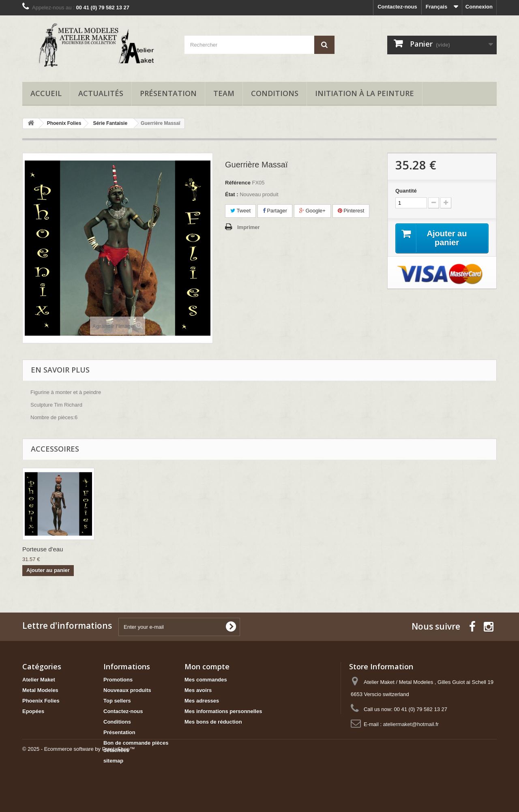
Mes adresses (202, 701)
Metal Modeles (40, 690)
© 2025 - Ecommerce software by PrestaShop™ (79, 790)
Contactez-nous (397, 7)
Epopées (33, 711)
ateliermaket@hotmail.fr (411, 724)
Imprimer (249, 227)
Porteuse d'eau (123, 549)
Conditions (275, 93)
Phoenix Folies (41, 701)
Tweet (240, 211)
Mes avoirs (198, 690)
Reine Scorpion (43, 549)
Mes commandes (206, 680)
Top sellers (117, 701)
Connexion (479, 7)
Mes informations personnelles (223, 711)
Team (224, 93)
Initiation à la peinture (365, 93)
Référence (238, 183)
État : (232, 194)
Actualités (101, 93)
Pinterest (351, 211)
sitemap (113, 761)
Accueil (46, 93)
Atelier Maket (39, 680)
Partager (275, 211)
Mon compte (207, 666)
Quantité (406, 191)
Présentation (168, 93)
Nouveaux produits (127, 690)
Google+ (312, 211)
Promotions (118, 680)
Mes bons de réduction (213, 722)
